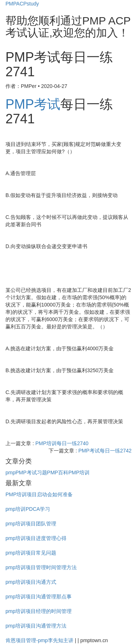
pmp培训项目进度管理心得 (36, 538)
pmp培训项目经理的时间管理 (39, 611)
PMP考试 (33, 104)
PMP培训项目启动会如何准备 (39, 494)
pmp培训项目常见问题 (31, 553)
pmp (10, 473)
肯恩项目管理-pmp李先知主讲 (39, 640)
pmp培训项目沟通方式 (31, 582)
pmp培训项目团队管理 (31, 524)
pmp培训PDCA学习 (28, 509)
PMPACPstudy (22, 4)
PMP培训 (79, 473)
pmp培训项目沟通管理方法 (36, 626)
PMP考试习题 (31, 473)
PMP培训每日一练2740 (62, 443)
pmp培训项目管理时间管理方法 (41, 567)
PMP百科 (58, 473)
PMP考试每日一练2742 (105, 451)
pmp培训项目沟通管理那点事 (39, 597)
